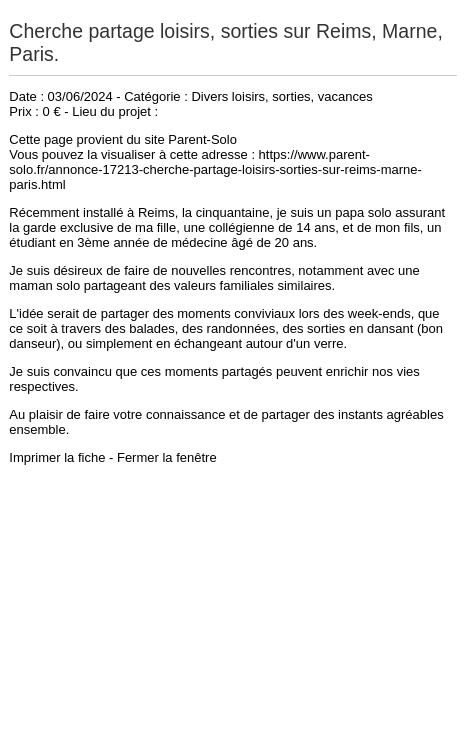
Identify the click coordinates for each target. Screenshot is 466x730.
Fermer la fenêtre (167, 457)
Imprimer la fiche (57, 457)
